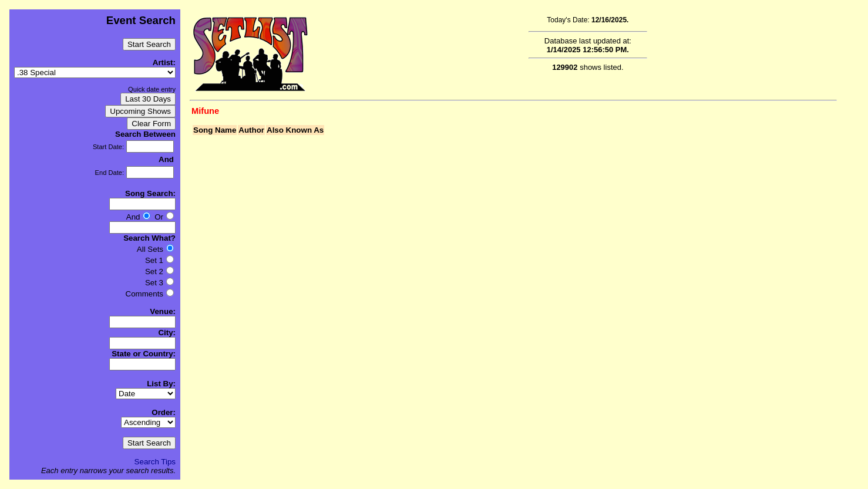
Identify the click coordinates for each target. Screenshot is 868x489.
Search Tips (155, 462)
